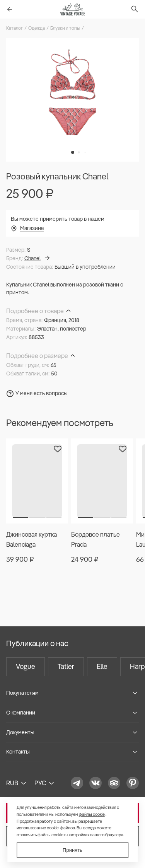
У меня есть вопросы (42, 393)
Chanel (37, 258)
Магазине (32, 228)
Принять (72, 850)
